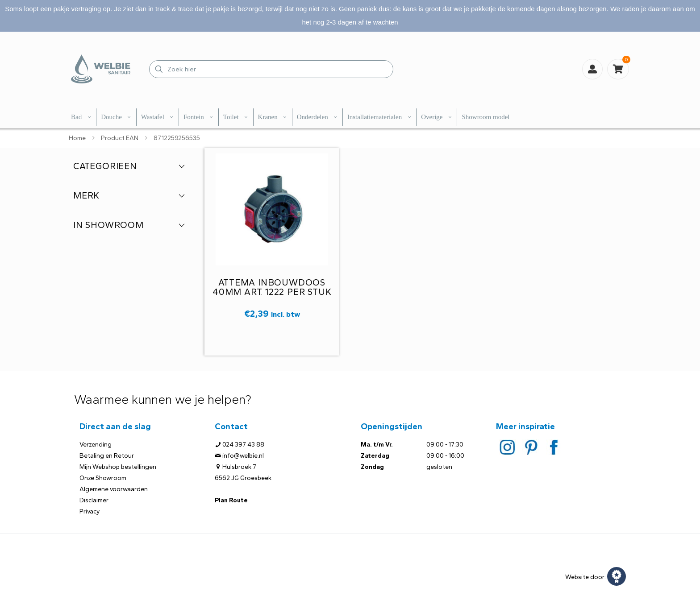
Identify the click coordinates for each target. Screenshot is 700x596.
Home (77, 138)
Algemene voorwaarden (114, 489)
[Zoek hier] (271, 69)
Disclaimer (94, 500)
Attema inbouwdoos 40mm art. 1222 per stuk (272, 287)
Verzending (96, 445)
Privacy (90, 511)
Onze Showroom (103, 478)
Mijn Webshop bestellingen (118, 467)
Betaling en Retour (107, 456)
